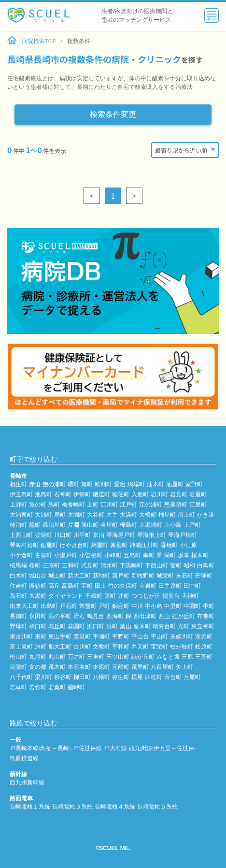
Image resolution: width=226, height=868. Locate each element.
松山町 (18, 657)
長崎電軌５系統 (157, 806)
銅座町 (121, 606)
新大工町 (79, 575)
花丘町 (57, 626)
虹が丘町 (184, 616)
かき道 (206, 514)
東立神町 (203, 626)
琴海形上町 (152, 535)
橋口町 (38, 626)
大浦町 (43, 514)
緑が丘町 (143, 657)
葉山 (126, 626)
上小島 (173, 525)
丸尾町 (38, 657)
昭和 (189, 565)
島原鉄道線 (24, 758)
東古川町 (21, 636)
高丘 (54, 586)
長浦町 (18, 616)
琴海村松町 (24, 545)
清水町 (109, 565)
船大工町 (60, 646)
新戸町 (121, 575)
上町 (93, 504)
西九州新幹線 (27, 782)
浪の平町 (60, 616)
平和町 (121, 646)
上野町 (18, 504)
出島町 (49, 606)
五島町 (132, 555)
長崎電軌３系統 (72, 806)
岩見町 (179, 494)
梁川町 (43, 677)
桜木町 (200, 555)
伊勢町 (82, 494)
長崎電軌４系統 (115, 806)
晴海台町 (164, 626)
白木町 (18, 575)
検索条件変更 (113, 114)
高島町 (71, 586)
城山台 (38, 575)
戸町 (104, 606)
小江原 (188, 545)
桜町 (35, 565)
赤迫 (35, 484)
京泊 (99, 535)
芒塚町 (204, 575)
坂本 (184, 555)
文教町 (101, 646)
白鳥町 (206, 565)
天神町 (190, 596)
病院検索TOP (32, 41)
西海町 (115, 616)
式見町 (90, 565)
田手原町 (170, 586)
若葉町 (57, 687)
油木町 (155, 484)
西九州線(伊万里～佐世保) (162, 748)
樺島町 (128, 525)
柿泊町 (18, 525)
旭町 (87, 484)
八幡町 (101, 677)
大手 (112, 514)
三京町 (51, 565)
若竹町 (38, 687)
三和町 (71, 565)
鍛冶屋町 (54, 525)
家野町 (194, 484)
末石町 (184, 575)
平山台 (140, 636)
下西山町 (156, 565)
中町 (209, 606)
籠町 (35, 525)
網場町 (136, 484)
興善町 (119, 545)
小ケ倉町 (21, 555)
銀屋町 (49, 545)
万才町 (76, 657)
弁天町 (140, 646)
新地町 (101, 575)
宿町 (176, 565)
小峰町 (113, 555)
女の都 (38, 667)
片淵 (73, 525)
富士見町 (21, 646)
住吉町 (18, 586)
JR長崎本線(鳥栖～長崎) (40, 748)
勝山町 (90, 525)
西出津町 (145, 616)
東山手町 (60, 636)
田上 (100, 586)
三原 (187, 657)
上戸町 (192, 525)
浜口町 (96, 626)
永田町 (38, 616)
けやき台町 (74, 545)
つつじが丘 (146, 596)
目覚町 (18, 667)
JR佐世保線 (87, 748)
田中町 (192, 586)
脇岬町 (76, 687)
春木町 (142, 626)
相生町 (18, 484)
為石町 (18, 596)
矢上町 (184, 667)
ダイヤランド (66, 596)
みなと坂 (168, 657)
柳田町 (82, 677)
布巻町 (206, 616)
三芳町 (204, 657)
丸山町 (57, 657)
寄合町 (173, 677)
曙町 (73, 484)
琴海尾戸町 (121, 535)
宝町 (87, 586)
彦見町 (82, 636)
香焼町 (169, 545)
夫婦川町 (182, 636)
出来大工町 (24, 606)
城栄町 (165, 575)
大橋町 (148, 514)
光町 (184, 626)
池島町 (43, 494)
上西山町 (21, 535)
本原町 (101, 667)
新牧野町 (143, 575)
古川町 (82, 646)
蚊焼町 (43, 535)
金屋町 (109, 525)
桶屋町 (167, 514)
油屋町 (175, 484)
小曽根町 (91, 555)
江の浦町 (151, 504)
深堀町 (204, 636)
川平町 (82, 535)
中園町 (192, 606)
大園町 (76, 514)
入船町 (140, 494)
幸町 (149, 555)
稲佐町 (121, 494)
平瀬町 (101, 636)
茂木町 (57, 667)
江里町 (198, 504)
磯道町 (101, 494)
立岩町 (148, 586)
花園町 (76, 626)
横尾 (137, 677)
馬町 (54, 504)
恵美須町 (176, 504)
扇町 (60, 514)
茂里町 (140, 667)
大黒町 (38, 596)
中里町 (173, 606)
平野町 (121, 636)
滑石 (79, 616)
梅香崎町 (73, 504)
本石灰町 (79, 667)
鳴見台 (96, 616)
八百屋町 (162, 667)
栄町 (170, 555)
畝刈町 (103, 484)
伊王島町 (21, 494)
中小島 (154, 606)
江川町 (109, 504)
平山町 (159, 636)
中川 (137, 606)
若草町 (18, 687)
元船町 (121, 667)
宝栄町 (159, 646)
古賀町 (43, 555)
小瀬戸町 (66, 555)
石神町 (63, 494)
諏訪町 (38, 586)
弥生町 (121, 677)
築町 (110, 596)
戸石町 (69, 606)
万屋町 (192, 677)
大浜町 (128, 514)
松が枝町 (182, 646)
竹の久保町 (123, 586)
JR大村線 (115, 748)
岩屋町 (198, 494)
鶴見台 (171, 596)
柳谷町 (63, 677)
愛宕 (120, 484)
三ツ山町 (118, 657)
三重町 (96, 657)
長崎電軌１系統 (30, 806)
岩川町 (159, 494)
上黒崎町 (151, 525)
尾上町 (186, 514)
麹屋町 (99, 545)
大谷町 (96, 514)
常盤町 (88, 606)
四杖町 (154, 677)
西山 (164, 616)
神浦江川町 (144, 545)
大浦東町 (21, 514)
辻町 (124, 596)
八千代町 (21, 677)
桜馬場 (18, 565)
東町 (41, 636)
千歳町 (94, 596)
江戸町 (128, 504)
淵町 (41, 646)
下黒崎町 (131, 565)
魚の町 (38, 504)
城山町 (57, 575)
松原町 (204, 646)
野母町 (18, 626)
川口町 (63, 535)
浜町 (112, 626)
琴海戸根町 (183, 535)
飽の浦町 (54, 484)
